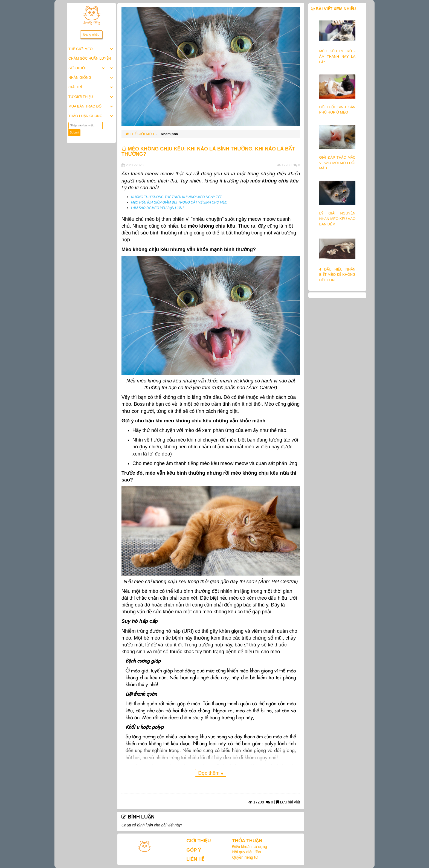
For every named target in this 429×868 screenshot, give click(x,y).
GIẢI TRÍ (75, 87)
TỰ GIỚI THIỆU (81, 97)
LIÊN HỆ (195, 859)
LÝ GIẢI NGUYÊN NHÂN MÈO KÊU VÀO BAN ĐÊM (337, 219)
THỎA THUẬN (247, 841)
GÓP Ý (194, 850)
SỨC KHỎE (78, 68)
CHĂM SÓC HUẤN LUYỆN (90, 58)
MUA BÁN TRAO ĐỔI (85, 106)
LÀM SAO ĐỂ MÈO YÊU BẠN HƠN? (158, 208)
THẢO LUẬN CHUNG (85, 116)
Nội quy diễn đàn (247, 852)
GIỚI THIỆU (199, 841)
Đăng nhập (91, 34)
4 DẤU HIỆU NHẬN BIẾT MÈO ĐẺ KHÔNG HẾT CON (337, 275)
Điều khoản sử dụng (249, 847)
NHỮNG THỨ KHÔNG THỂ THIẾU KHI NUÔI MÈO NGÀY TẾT (176, 197)
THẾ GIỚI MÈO (81, 49)
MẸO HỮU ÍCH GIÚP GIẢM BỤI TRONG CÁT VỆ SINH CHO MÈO (179, 202)
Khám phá (169, 134)
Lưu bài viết (288, 802)
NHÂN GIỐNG (80, 78)
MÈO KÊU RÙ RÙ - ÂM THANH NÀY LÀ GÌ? (337, 56)
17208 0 (261, 802)
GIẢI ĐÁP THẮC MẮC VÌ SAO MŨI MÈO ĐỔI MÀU (337, 163)
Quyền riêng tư (245, 857)
